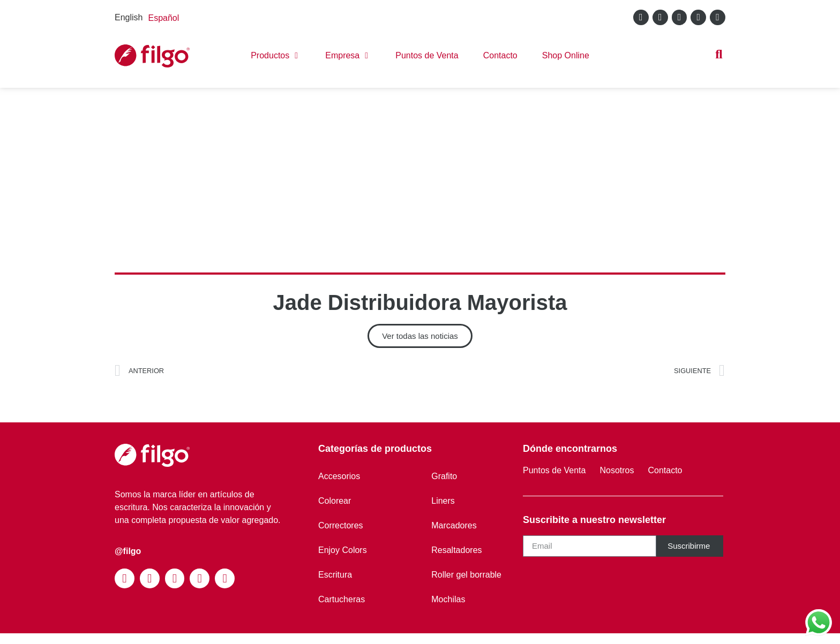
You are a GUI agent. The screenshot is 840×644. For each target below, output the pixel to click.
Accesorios (339, 476)
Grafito (444, 476)
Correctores (341, 525)
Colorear (335, 501)
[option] (163, 18)
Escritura (335, 575)
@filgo (128, 551)
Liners (443, 501)
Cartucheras (342, 599)
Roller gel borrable (466, 575)
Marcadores (454, 525)
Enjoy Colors (343, 550)
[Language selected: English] (149, 17)
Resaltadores (456, 550)
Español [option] (163, 18)
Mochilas (448, 599)
